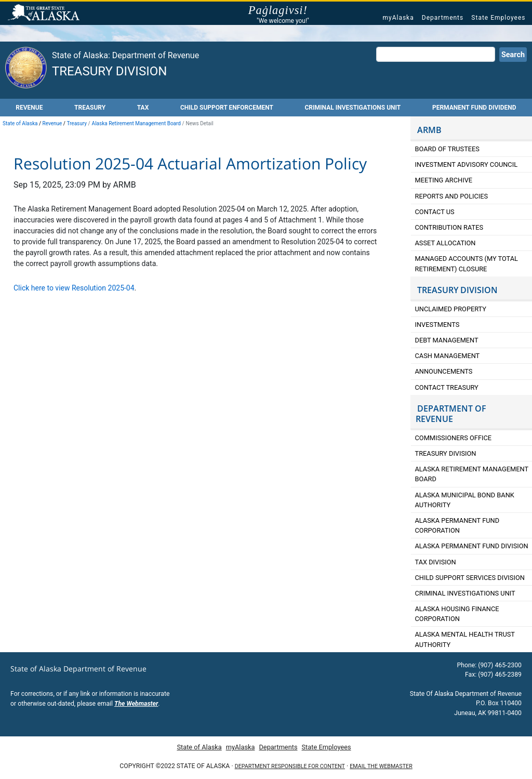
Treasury (90, 108)
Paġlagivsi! (283, 10)
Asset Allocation (445, 243)
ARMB (429, 130)
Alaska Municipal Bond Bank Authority (465, 500)
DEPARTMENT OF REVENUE (451, 414)
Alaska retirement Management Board (472, 474)
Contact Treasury (447, 387)
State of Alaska (45, 14)
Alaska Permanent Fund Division (472, 546)
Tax (143, 108)
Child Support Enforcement (227, 108)
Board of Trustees (447, 149)
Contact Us (435, 212)
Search (513, 55)
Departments (443, 18)
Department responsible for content (290, 766)
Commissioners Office (454, 438)
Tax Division (436, 562)
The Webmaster (136, 704)
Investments (437, 325)
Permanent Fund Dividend (474, 108)
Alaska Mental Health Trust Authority (465, 639)
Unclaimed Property (451, 309)
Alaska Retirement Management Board (136, 123)
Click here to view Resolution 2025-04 (74, 288)
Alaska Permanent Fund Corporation (457, 525)
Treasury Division (109, 71)
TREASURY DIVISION (457, 290)
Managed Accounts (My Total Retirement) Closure (467, 263)
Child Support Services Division (470, 578)
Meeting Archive (444, 180)
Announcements (445, 371)
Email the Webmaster (381, 766)
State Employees (498, 18)
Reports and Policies (452, 196)
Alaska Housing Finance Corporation (457, 614)
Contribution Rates (449, 227)
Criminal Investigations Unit (353, 108)
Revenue (29, 108)
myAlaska (398, 18)
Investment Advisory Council (467, 164)
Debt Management (447, 340)
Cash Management (448, 356)
